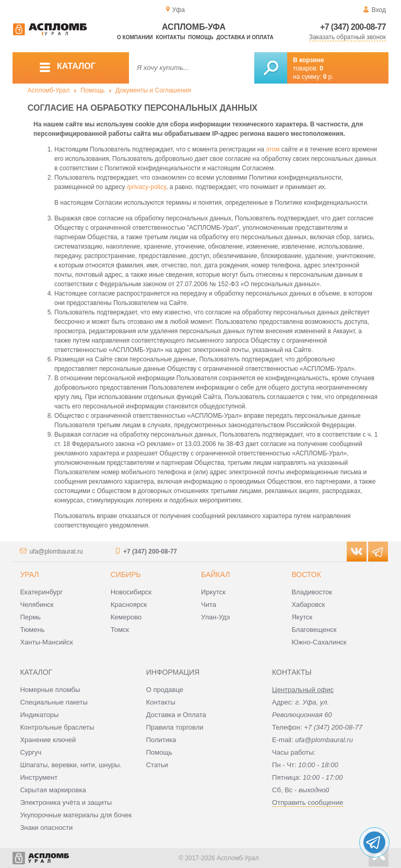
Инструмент (39, 777)
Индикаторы (39, 715)
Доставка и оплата (245, 37)
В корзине (309, 60)
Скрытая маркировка (53, 790)
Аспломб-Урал (49, 90)
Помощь (200, 37)
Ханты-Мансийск (46, 642)
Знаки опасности (46, 828)
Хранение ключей (48, 740)
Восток (306, 574)
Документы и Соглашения (153, 90)
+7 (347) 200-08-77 (353, 27)
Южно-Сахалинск (319, 642)
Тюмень (32, 630)
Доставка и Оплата (176, 715)
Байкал (215, 574)
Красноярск (129, 605)
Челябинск (37, 605)
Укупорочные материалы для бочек (76, 815)
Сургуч (31, 752)
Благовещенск (314, 630)
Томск (120, 630)
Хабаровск (308, 605)
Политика (161, 740)
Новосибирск (131, 592)
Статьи (157, 765)
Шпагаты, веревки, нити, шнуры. (71, 765)
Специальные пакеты (54, 702)
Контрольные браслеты (57, 727)
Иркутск (213, 592)
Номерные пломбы (50, 690)
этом (273, 149)
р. (328, 77)
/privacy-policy (146, 187)
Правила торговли (175, 727)
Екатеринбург (41, 592)
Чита (209, 605)
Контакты (171, 37)
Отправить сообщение (308, 802)
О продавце (165, 690)
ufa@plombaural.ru (56, 552)
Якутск (302, 617)
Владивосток (312, 592)
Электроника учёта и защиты (66, 802)
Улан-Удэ (215, 617)
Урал (29, 574)
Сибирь (126, 574)
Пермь (30, 617)
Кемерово (126, 617)
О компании (135, 37)
